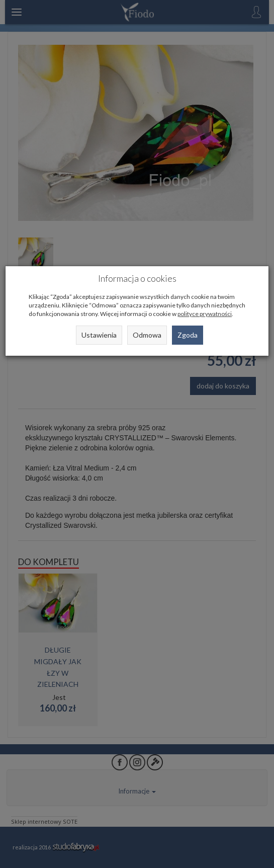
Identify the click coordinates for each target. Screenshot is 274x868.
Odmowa (147, 335)
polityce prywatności (205, 314)
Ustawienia (99, 335)
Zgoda (188, 335)
